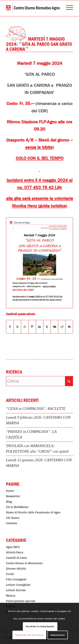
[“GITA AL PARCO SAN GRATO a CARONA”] (40, 263)
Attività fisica (15, 552)
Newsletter (13, 496)
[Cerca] (40, 381)
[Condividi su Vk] (54, 327)
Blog (9, 502)
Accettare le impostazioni (40, 626)
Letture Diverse (16, 590)
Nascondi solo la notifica (29, 635)
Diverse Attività (16, 569)
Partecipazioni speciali (21, 601)
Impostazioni (58, 635)
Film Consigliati (16, 579)
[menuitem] (67, 8)
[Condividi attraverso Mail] (69, 327)
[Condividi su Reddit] (62, 327)
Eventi (10, 574)
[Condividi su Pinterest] (32, 327)
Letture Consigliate (18, 585)
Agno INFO (13, 547)
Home (10, 491)
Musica (11, 596)
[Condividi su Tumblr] (47, 327)
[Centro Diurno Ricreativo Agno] (33, 8)
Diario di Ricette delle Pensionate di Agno (33, 512)
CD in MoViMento (17, 507)
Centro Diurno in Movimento (24, 563)
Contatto (12, 523)
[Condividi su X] (17, 327)
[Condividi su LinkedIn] (40, 327)
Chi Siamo (13, 518)
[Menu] (67, 8)
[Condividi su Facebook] (10, 327)
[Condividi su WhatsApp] (25, 327)
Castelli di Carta (16, 558)
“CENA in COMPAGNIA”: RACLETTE (36, 409)
